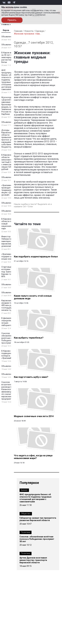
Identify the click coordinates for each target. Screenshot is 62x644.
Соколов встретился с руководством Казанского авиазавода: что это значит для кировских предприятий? (9, 391)
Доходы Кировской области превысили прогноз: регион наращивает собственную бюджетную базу (10, 139)
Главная (18, 31)
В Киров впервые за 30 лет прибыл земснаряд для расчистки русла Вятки (10, 57)
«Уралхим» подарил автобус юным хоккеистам (10, 257)
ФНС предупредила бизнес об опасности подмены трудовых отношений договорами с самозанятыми (9, 80)
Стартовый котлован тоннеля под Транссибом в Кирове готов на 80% (10, 272)
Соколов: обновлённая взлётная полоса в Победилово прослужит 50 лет (10, 338)
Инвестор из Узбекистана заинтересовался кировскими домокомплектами (10, 241)
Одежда (40, 31)
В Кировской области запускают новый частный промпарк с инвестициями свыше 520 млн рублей (10, 162)
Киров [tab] (6, 30)
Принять (12, 20)
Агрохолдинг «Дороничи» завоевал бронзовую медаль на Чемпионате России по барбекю (8, 106)
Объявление (7, 37)
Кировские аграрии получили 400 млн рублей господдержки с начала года (10, 305)
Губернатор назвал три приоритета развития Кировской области (38, 519)
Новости (29, 31)
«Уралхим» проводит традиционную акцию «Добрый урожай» (9, 190)
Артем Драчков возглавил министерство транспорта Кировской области (33, 560)
